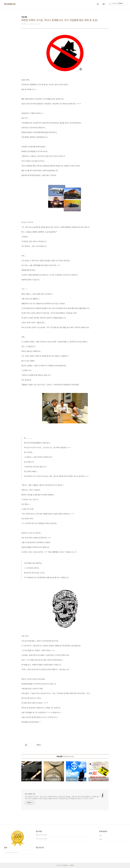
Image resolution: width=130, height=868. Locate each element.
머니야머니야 (10, 4)
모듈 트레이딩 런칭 (41, 835)
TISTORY (65, 865)
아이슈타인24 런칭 (41, 839)
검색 (29, 853)
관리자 (72, 865)
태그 (104, 4)
